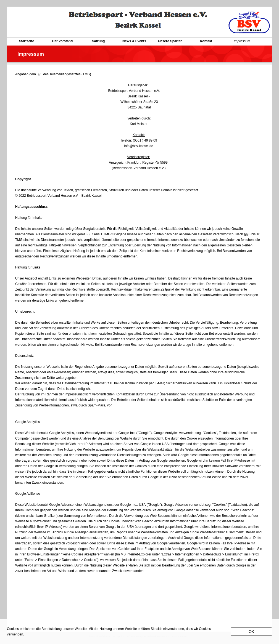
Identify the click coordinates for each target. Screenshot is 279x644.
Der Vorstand (62, 41)
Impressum (242, 41)
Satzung (98, 41)
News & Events (134, 41)
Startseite (27, 41)
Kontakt (206, 41)
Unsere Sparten (170, 41)
